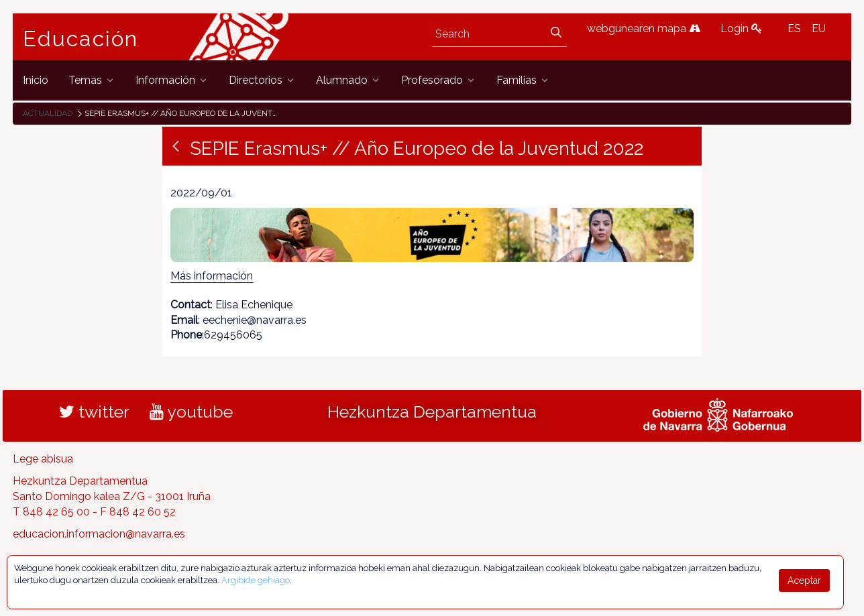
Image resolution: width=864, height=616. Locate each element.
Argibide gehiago (256, 580)
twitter (94, 412)
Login (741, 28)
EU (819, 28)
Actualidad (48, 113)
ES (794, 28)
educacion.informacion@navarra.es (99, 534)
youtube (191, 412)
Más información (212, 276)
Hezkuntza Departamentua (432, 412)
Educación (80, 39)
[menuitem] (36, 80)
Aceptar (804, 580)
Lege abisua (43, 459)
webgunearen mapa (644, 28)
